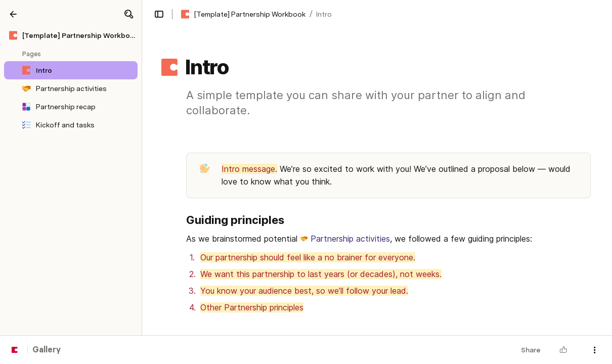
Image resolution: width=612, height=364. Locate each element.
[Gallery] (13, 14)
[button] (128, 14)
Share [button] (531, 350)
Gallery (47, 350)
